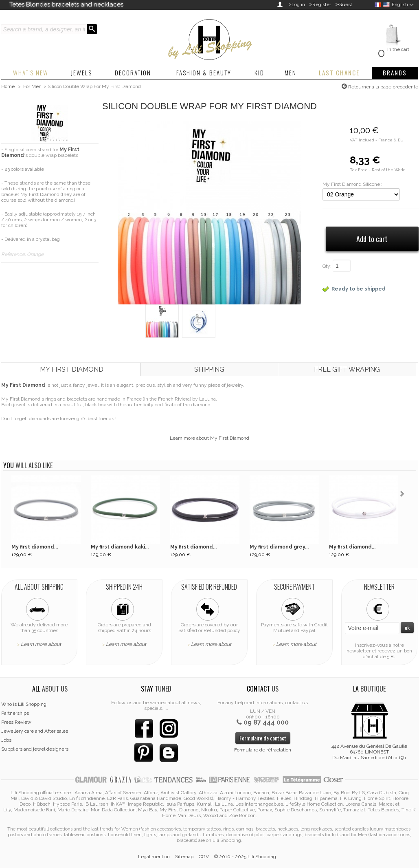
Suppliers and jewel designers (35, 749)
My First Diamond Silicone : (352, 184)
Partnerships (15, 713)
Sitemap (184, 857)
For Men (32, 86)
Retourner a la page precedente (383, 87)
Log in (298, 4)
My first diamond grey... (279, 547)
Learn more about (41, 644)
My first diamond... (35, 547)
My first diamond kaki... (120, 547)
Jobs (6, 740)
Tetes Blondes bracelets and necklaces (66, 4)
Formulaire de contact (263, 738)
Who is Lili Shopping (24, 704)
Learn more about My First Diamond (209, 438)
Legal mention (154, 857)
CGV (204, 857)
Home (8, 86)
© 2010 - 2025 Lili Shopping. (246, 857)
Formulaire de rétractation (263, 750)
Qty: (327, 266)
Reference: (14, 254)
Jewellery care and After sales (35, 731)
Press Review (16, 722)
